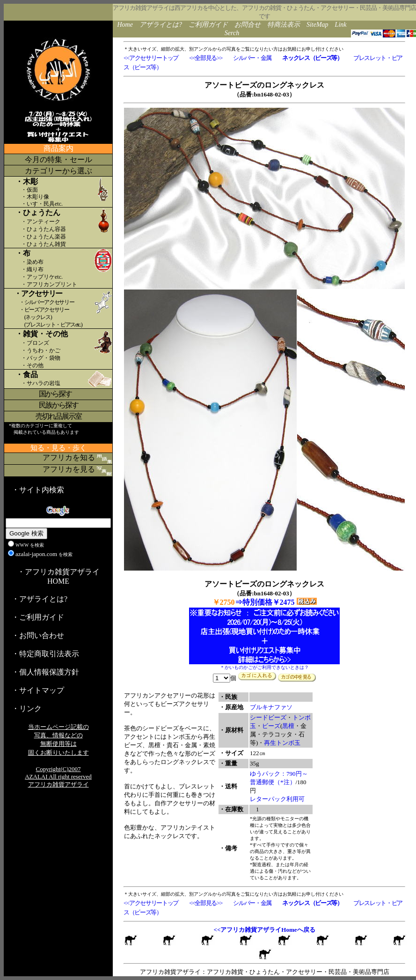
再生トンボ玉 (282, 743)
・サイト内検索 (38, 490)
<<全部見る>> (206, 58)
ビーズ (271, 726)
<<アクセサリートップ (151, 58)
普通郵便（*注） (273, 782)
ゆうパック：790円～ (279, 774)
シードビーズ (268, 717)
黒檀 (288, 726)
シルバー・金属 (252, 58)
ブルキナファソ (271, 707)
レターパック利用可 (277, 799)
